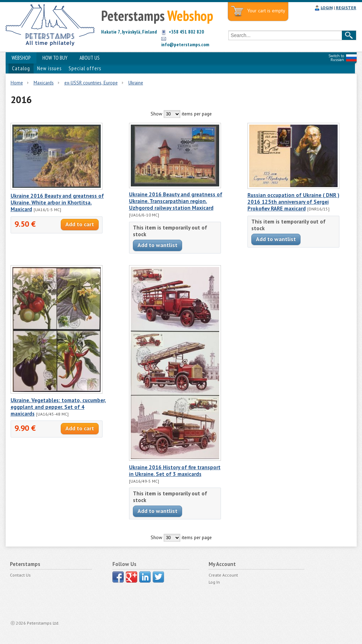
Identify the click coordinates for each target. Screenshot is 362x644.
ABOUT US (90, 58)
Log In (214, 582)
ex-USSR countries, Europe (91, 83)
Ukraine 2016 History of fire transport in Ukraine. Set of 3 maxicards (175, 471)
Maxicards (44, 83)
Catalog (21, 68)
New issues (49, 68)
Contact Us (20, 575)
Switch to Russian (336, 58)
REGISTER (346, 8)
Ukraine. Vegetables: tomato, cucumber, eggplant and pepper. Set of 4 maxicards (58, 407)
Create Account (223, 575)
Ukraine (136, 83)
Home (17, 83)
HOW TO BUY (55, 58)
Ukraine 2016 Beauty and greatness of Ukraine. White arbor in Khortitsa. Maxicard (57, 202)
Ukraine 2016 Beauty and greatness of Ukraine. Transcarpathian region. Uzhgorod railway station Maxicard (176, 201)
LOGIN (327, 8)
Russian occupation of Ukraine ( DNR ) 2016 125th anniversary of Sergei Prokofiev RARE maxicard (293, 202)
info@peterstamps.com (185, 44)
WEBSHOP (21, 58)
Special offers (85, 68)
